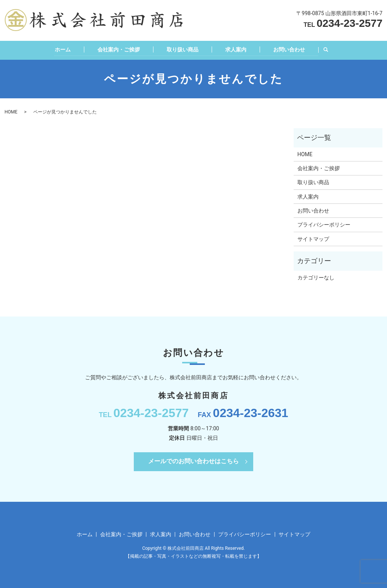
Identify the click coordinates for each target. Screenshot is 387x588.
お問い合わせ (294, 49)
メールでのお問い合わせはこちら (193, 460)
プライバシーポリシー (324, 224)
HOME (11, 111)
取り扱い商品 (181, 49)
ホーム (56, 49)
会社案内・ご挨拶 (115, 49)
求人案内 (237, 49)
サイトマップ (313, 238)
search (332, 50)
